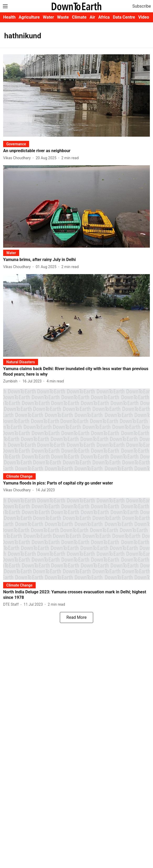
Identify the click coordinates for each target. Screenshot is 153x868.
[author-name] (18, 158)
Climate (79, 17)
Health (9, 17)
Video (144, 17)
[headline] (76, 151)
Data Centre (124, 17)
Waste (63, 17)
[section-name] (16, 144)
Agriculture (29, 17)
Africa (104, 17)
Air (93, 17)
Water (48, 17)
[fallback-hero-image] (76, 95)
